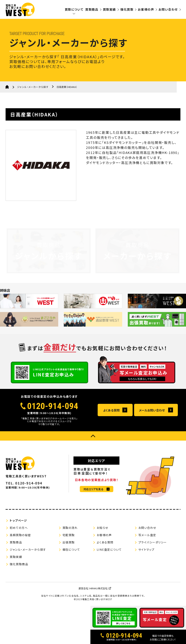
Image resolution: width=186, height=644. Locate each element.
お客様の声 (146, 9)
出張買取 (69, 542)
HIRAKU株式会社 (98, 588)
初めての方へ (19, 528)
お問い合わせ (168, 9)
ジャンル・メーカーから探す (33, 87)
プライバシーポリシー (153, 542)
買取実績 (109, 9)
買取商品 (92, 9)
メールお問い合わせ (152, 410)
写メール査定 (147, 535)
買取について (74, 9)
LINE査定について (109, 549)
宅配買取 (69, 535)
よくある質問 (111, 410)
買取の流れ (70, 528)
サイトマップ (146, 549)
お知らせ (102, 528)
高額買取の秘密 (20, 535)
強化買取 (127, 9)
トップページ (18, 520)
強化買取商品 (19, 564)
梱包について (71, 549)
